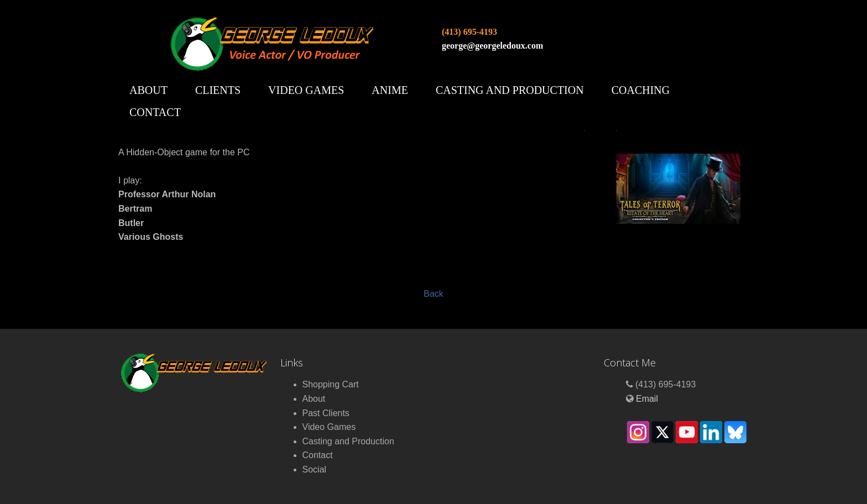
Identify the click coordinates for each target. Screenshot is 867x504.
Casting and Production (510, 90)
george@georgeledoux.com (492, 46)
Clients (218, 90)
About (148, 90)
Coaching (641, 90)
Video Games (306, 90)
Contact (155, 112)
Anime (390, 90)
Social (315, 469)
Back (433, 294)
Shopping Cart (331, 384)
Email (647, 399)
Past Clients (326, 413)
